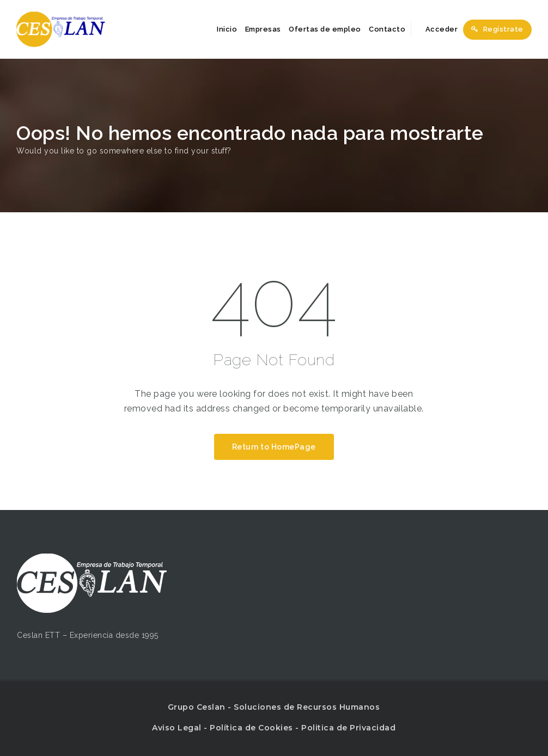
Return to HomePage (274, 447)
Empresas (263, 29)
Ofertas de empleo (325, 29)
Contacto (387, 29)
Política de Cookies (251, 728)
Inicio (227, 29)
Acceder (436, 29)
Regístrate (497, 29)
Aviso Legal (177, 728)
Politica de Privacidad (348, 728)
